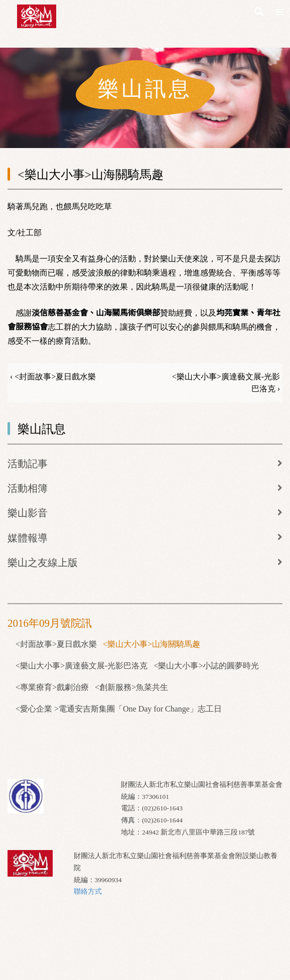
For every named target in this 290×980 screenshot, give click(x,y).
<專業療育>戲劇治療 (52, 687)
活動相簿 (28, 488)
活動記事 (28, 464)
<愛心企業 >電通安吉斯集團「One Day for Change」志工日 (119, 709)
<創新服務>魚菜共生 (131, 687)
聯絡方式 (88, 891)
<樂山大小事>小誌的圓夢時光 (206, 666)
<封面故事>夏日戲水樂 (56, 644)
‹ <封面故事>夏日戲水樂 (53, 377)
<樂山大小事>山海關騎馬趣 (152, 644)
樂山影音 (28, 513)
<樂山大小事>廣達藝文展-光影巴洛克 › (226, 383)
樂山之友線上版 (43, 563)
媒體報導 (28, 538)
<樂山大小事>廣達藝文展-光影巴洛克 (82, 666)
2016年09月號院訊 (50, 623)
